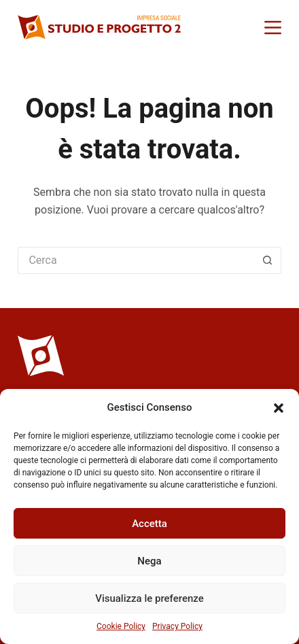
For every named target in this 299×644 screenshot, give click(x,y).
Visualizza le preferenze (149, 598)
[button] (279, 408)
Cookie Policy (121, 626)
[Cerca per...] (136, 260)
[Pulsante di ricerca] (268, 260)
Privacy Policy (177, 626)
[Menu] (273, 28)
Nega (149, 561)
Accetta (149, 524)
